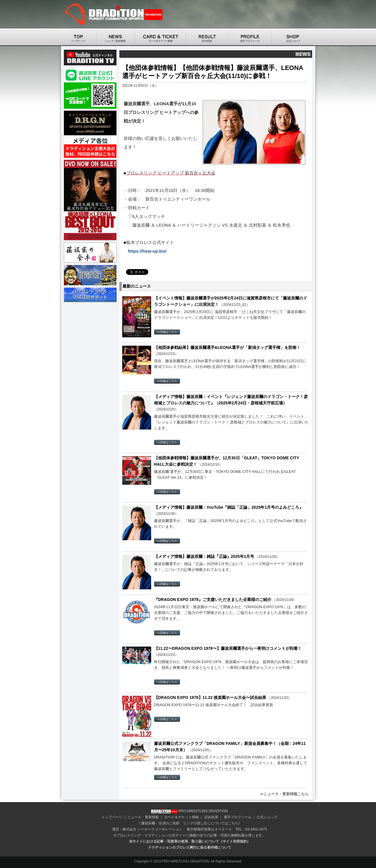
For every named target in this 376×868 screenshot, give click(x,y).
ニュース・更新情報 (143, 817)
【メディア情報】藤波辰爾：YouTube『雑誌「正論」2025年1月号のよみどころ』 (229, 507)
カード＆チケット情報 (181, 817)
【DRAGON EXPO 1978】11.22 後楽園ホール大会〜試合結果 (211, 697)
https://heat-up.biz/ (147, 251)
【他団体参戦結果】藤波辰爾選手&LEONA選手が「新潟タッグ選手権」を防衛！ (227, 347)
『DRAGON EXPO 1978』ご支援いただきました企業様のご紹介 (213, 599)
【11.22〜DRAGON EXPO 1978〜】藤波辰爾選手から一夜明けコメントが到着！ (228, 648)
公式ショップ (267, 817)
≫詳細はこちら (167, 332)
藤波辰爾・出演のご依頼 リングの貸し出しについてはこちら (190, 823)
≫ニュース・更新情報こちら (284, 794)
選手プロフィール (238, 817)
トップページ (112, 817)
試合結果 (211, 817)
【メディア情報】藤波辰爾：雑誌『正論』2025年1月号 (205, 556)
